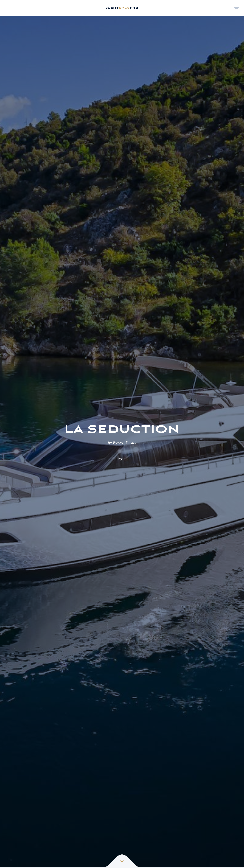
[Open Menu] (237, 8)
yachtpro (122, 8)
